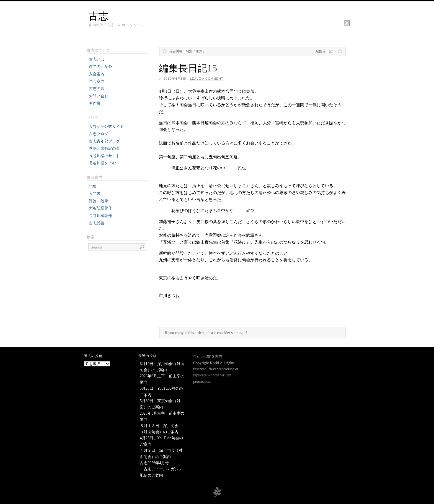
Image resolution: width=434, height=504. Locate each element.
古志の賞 (97, 89)
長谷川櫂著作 (100, 216)
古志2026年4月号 (154, 463)
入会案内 (97, 74)
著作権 (95, 103)
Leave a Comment (206, 79)
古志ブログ (99, 134)
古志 (98, 16)
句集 (93, 186)
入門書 (95, 194)
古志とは (97, 59)
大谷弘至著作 (100, 208)
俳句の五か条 (100, 67)
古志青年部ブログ (104, 141)
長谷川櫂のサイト (104, 156)
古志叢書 (97, 223)
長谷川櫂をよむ (102, 163)
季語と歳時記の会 (104, 148)
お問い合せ (99, 96)
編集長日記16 (325, 51)
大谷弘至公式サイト (106, 127)
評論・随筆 (99, 201)
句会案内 (97, 82)
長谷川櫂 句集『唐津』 (187, 51)
